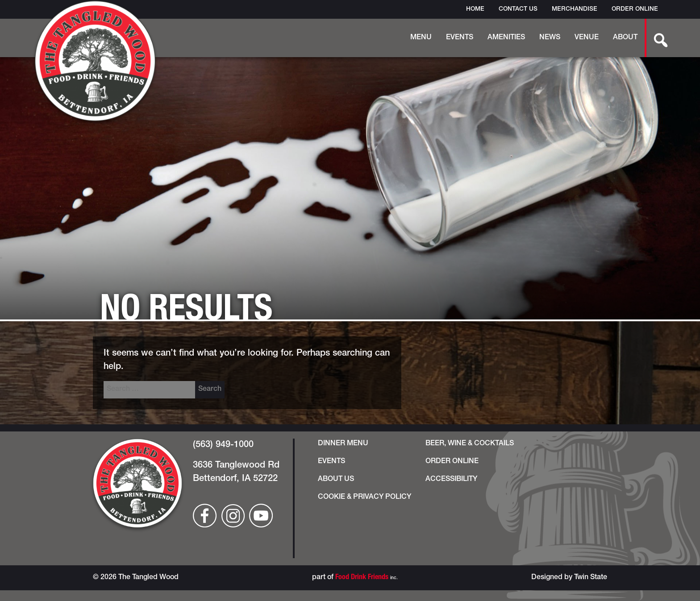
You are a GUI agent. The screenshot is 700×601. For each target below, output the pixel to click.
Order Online (635, 9)
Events (460, 38)
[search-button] (656, 38)
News (550, 38)
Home (475, 9)
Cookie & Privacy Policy (365, 497)
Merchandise (575, 9)
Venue (587, 38)
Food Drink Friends (362, 578)
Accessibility (451, 480)
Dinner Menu (343, 444)
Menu (421, 38)
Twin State (591, 578)
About (625, 38)
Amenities (506, 38)
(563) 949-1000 (223, 445)
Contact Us (518, 9)
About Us (336, 480)
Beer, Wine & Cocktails (470, 444)
